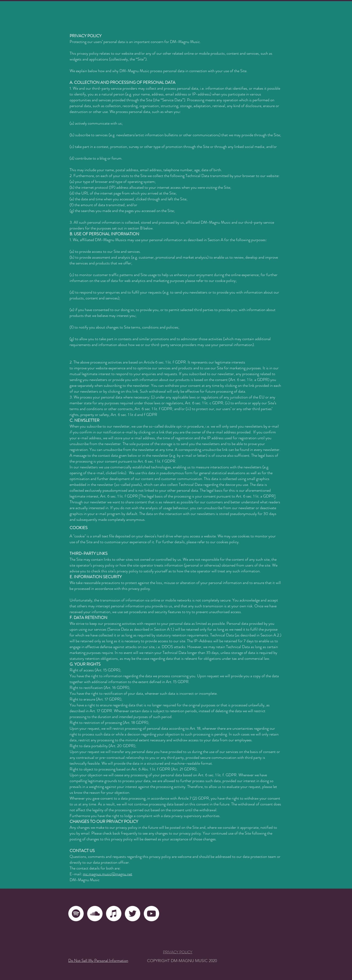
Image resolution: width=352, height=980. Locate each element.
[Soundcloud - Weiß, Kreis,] (95, 914)
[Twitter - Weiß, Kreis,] (133, 914)
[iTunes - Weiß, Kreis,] (114, 914)
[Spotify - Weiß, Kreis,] (76, 914)
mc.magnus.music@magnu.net (108, 874)
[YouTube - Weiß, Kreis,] (151, 914)
